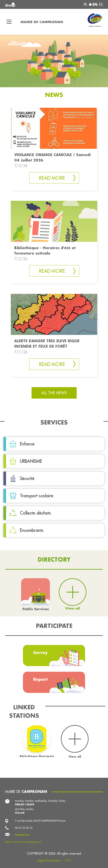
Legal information (49, 860)
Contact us (22, 835)
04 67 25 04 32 (24, 828)
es (101, 5)
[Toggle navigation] (9, 22)
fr (85, 5)
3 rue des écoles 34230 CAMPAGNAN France (40, 821)
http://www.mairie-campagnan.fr (24, 842)
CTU (68, 860)
